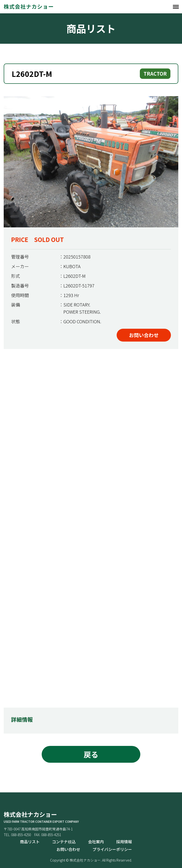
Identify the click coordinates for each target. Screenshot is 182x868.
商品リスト (30, 842)
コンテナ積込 (64, 842)
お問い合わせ (144, 335)
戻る (91, 754)
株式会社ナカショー (28, 7)
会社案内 (96, 842)
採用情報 (124, 842)
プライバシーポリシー (112, 849)
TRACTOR (155, 74)
